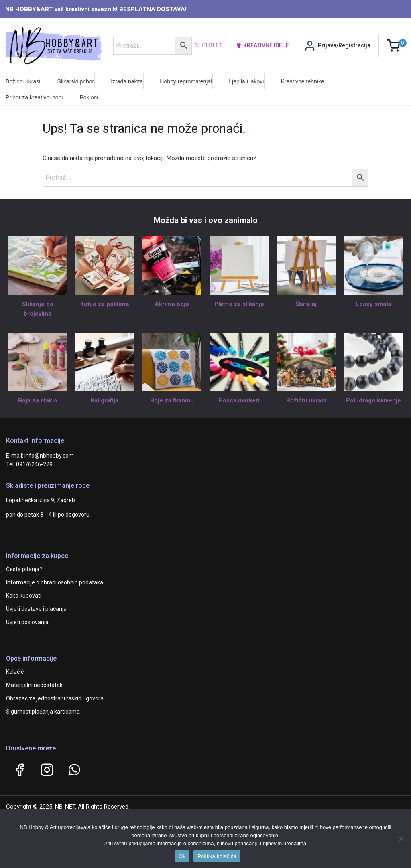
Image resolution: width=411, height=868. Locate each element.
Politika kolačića (217, 856)
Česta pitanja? (24, 569)
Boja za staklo (38, 400)
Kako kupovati (24, 596)
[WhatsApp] (74, 770)
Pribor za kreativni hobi (34, 97)
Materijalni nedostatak (34, 685)
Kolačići (15, 672)
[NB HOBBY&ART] (54, 46)
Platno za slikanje (239, 304)
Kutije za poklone (105, 304)
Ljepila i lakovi (246, 81)
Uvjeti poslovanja (27, 622)
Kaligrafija (105, 400)
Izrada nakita (127, 81)
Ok (182, 856)
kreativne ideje (262, 45)
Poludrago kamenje (373, 400)
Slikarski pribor (75, 81)
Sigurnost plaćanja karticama (43, 712)
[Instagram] (47, 770)
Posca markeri (239, 400)
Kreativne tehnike (302, 81)
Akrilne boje (172, 304)
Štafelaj (306, 304)
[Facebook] (20, 770)
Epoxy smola (373, 304)
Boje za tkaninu (172, 400)
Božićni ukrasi (23, 81)
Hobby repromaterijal (186, 81)
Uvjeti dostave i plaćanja (36, 609)
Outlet (208, 46)
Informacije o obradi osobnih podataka (55, 582)
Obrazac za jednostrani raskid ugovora (55, 698)
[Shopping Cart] (397, 46)
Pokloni (89, 97)
